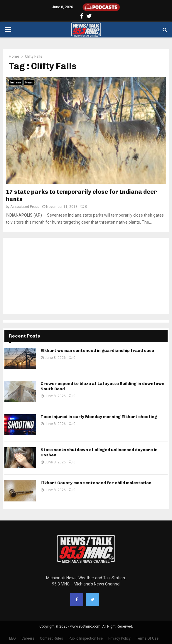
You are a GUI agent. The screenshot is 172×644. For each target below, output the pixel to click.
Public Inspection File (86, 638)
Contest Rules (52, 638)
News (29, 82)
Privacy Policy (119, 638)
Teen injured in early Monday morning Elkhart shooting (99, 417)
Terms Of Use (147, 638)
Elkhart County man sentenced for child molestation (96, 483)
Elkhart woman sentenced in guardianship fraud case (97, 351)
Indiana (16, 82)
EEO (12, 638)
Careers (28, 638)
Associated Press (25, 207)
